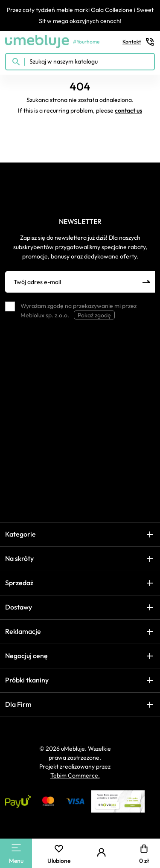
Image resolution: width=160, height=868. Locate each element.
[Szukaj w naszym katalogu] (80, 62)
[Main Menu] (16, 848)
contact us (128, 110)
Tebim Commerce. (75, 775)
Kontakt (139, 42)
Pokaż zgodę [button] (94, 315)
